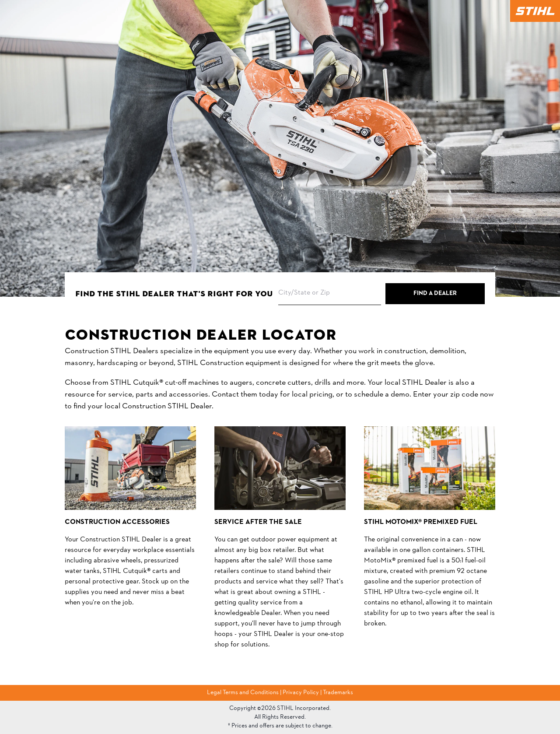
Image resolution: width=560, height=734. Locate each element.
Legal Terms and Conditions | (245, 693)
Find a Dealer (435, 293)
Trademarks (338, 693)
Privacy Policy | (303, 693)
